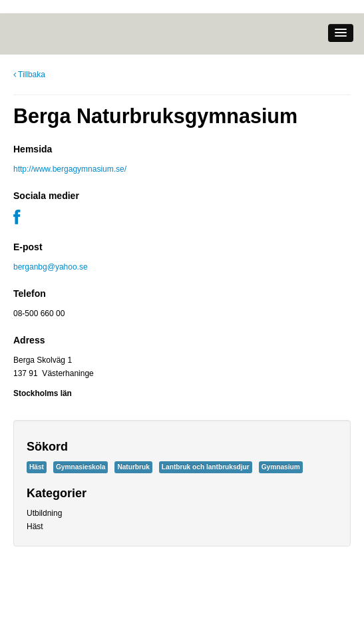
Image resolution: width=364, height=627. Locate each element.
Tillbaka (29, 75)
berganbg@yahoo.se (51, 267)
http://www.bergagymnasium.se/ (70, 169)
